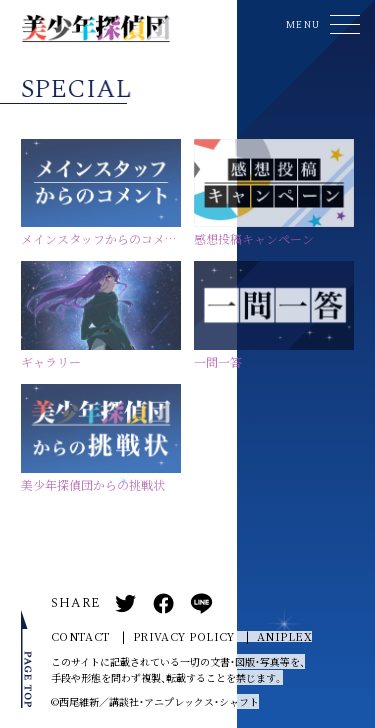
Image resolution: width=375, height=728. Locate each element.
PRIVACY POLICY (184, 636)
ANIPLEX (284, 636)
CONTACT (81, 636)
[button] (320, 24)
